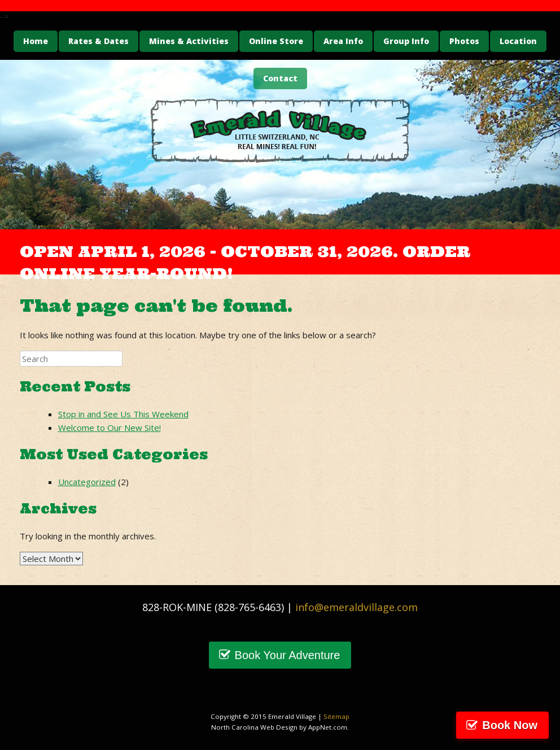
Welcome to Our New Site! (110, 428)
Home (36, 41)
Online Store (276, 41)
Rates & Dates (99, 41)
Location (518, 41)
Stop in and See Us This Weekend (123, 414)
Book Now (510, 725)
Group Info (406, 41)
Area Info (343, 41)
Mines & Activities (189, 41)
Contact (280, 78)
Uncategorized (87, 482)
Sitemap (336, 716)
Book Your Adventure (288, 655)
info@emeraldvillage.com (356, 607)
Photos (464, 41)
